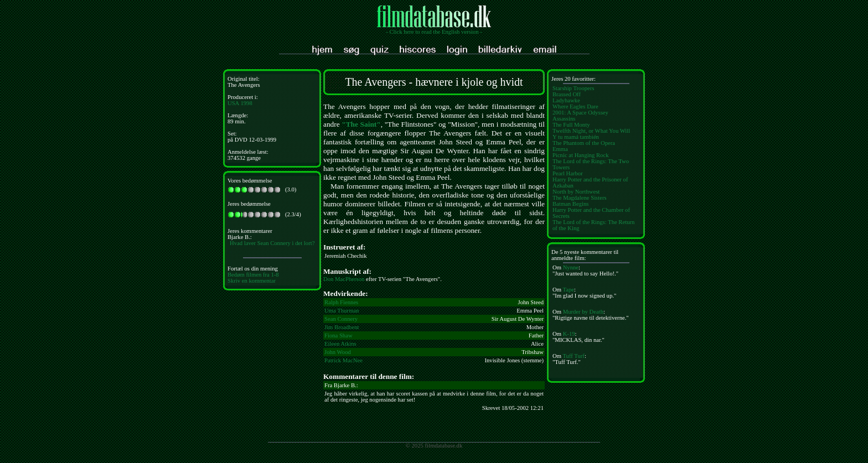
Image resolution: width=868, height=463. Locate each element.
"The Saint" (361, 124)
